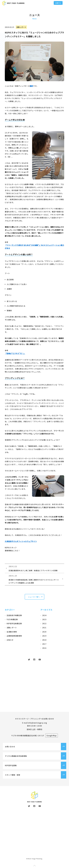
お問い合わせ (10, 746)
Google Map (52, 735)
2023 (44, 619)
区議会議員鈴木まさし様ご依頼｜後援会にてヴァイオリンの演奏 (34, 568)
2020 (44, 632)
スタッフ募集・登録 (13, 774)
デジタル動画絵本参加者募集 (16, 756)
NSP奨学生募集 (11, 765)
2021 (44, 628)
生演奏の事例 (12, 632)
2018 (44, 640)
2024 (44, 615)
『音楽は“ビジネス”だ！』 (15, 353)
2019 (44, 636)
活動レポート (12, 628)
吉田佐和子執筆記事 (14, 615)
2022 (44, 623)
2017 (44, 644)
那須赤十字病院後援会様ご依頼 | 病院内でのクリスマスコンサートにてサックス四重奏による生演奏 (34, 579)
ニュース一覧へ (34, 597)
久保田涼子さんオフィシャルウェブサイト (21, 541)
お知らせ (10, 640)
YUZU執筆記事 (12, 619)
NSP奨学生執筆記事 (14, 623)
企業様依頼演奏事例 (14, 636)
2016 (44, 648)
